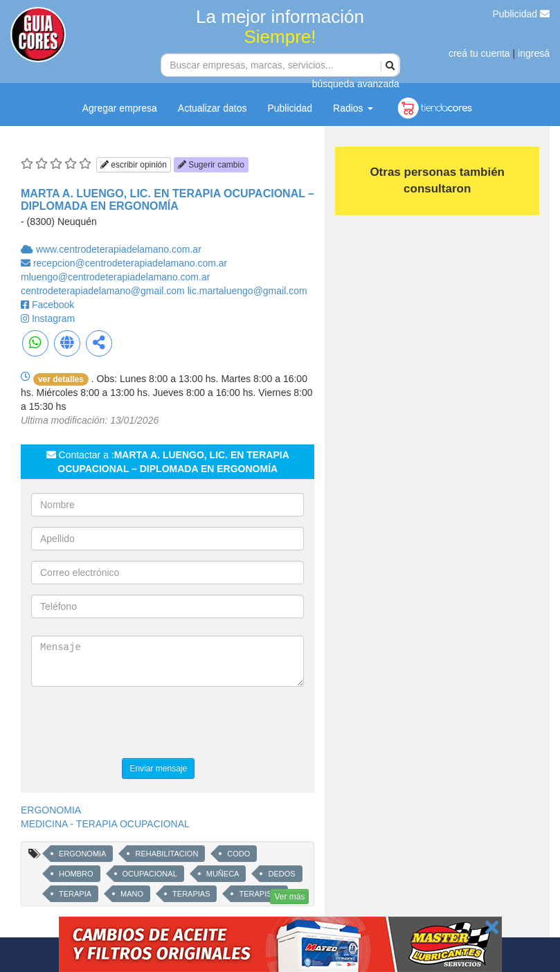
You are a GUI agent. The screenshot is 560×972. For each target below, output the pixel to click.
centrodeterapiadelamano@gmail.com (104, 291)
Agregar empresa (120, 108)
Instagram (53, 318)
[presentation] (136, 724)
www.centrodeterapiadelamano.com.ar (119, 249)
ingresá (534, 53)
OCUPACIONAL (150, 874)
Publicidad (522, 14)
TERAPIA (75, 894)
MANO (132, 894)
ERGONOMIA (51, 810)
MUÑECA (223, 874)
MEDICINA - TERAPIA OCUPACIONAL (105, 824)
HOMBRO (76, 874)
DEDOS (281, 874)
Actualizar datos (213, 108)
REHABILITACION (166, 854)
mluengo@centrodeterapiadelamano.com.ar (115, 277)
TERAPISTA (260, 894)
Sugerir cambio (211, 165)
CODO (238, 854)
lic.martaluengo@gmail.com (247, 291)
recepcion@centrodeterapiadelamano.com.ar (130, 263)
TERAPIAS (191, 894)
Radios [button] (353, 108)
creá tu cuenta (479, 53)
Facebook (53, 305)
